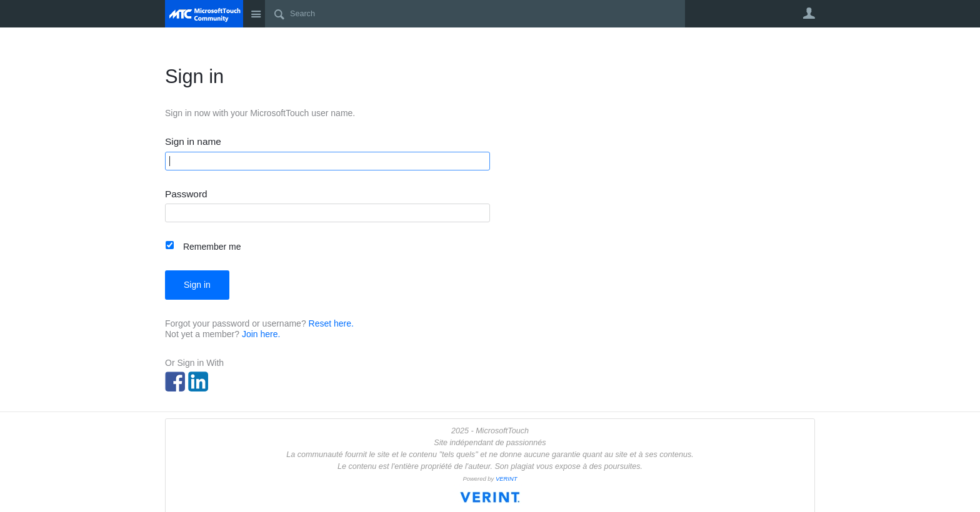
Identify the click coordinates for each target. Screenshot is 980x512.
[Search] (475, 14)
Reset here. (331, 323)
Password (186, 194)
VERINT (507, 479)
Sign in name (193, 142)
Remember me (212, 247)
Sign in (197, 285)
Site (256, 14)
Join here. (261, 334)
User (809, 13)
